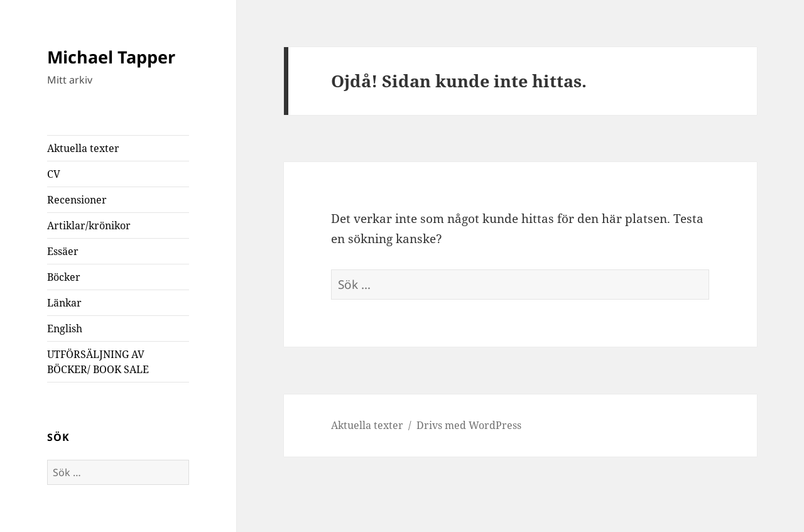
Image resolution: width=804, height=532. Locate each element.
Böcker (64, 277)
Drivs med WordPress (469, 425)
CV (54, 174)
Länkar (64, 303)
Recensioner (77, 200)
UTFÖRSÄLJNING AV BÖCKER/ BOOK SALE (98, 362)
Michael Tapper (111, 57)
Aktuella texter (83, 148)
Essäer (63, 251)
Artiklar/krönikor (89, 225)
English (65, 328)
